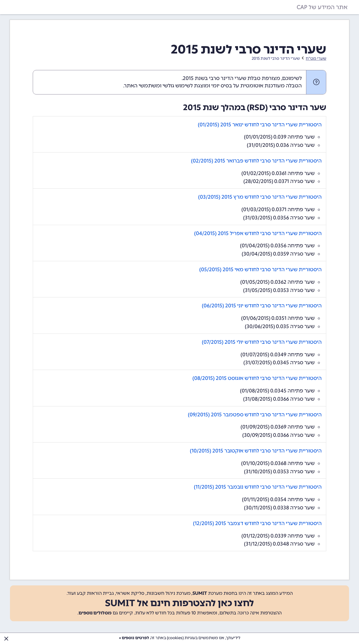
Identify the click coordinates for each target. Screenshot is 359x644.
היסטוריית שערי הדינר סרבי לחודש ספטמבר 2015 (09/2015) (255, 415)
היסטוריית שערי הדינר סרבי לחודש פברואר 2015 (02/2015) (256, 161)
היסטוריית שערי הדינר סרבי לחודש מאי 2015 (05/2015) (260, 269)
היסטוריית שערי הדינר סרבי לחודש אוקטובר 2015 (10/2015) (256, 451)
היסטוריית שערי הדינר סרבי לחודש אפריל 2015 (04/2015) (258, 233)
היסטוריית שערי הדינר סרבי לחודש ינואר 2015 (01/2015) (260, 125)
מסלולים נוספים (95, 613)
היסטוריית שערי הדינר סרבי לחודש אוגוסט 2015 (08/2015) (257, 378)
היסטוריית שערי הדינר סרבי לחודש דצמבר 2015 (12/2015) (257, 523)
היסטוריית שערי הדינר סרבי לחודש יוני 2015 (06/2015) (262, 306)
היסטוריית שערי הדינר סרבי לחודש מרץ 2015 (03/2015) (260, 197)
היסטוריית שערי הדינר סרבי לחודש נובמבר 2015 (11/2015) (258, 487)
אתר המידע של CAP (322, 7)
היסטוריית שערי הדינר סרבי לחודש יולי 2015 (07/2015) (262, 342)
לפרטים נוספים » (134, 638)
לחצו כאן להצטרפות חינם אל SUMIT (179, 603)
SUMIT (200, 593)
